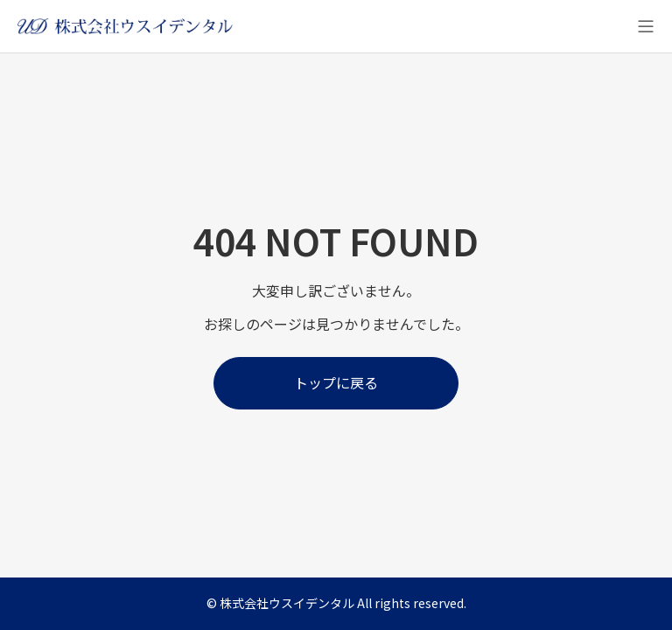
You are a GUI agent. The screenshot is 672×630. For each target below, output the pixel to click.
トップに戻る (336, 382)
